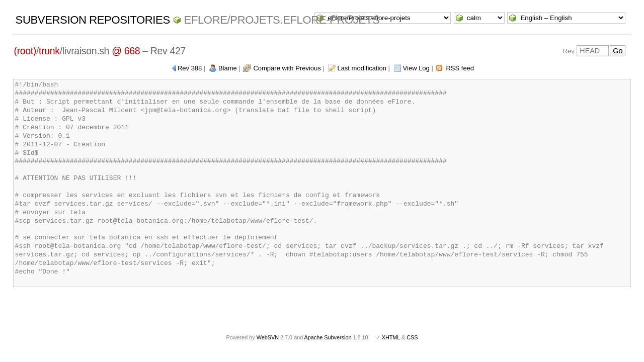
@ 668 (126, 51)
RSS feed (460, 68)
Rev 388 (190, 68)
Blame (228, 68)
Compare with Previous (287, 68)
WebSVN (268, 337)
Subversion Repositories (93, 20)
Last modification (362, 68)
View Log (416, 68)
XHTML (391, 337)
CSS (412, 337)
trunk (49, 51)
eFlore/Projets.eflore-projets (282, 20)
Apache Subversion (328, 337)
